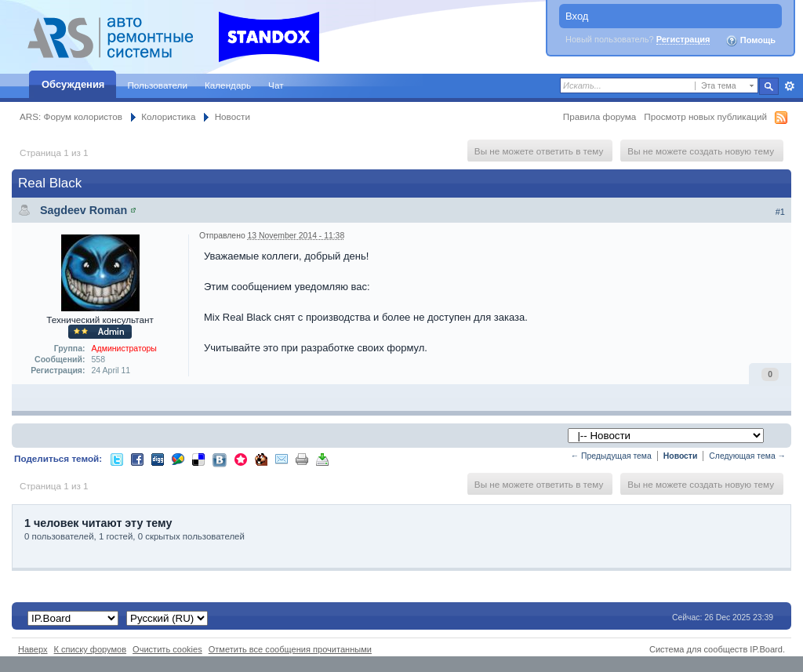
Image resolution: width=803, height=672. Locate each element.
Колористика (168, 116)
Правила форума (600, 116)
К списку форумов (91, 649)
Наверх (33, 649)
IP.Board (766, 649)
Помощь (750, 41)
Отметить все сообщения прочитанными (290, 649)
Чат (276, 85)
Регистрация (683, 39)
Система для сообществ (698, 649)
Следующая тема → (747, 456)
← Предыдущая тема (611, 456)
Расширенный (789, 86)
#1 (780, 212)
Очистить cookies (167, 649)
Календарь (228, 85)
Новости (233, 116)
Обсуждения (73, 84)
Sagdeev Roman (84, 210)
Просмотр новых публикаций (705, 116)
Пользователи (157, 85)
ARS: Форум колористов (71, 116)
